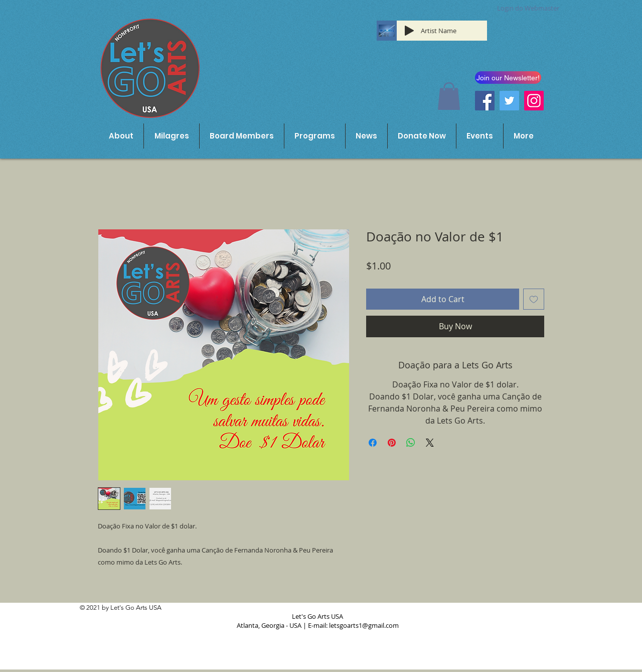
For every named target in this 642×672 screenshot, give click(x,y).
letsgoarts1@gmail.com (364, 625)
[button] (449, 96)
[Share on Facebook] (373, 443)
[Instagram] (534, 101)
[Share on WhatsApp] (411, 443)
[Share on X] (430, 443)
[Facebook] (485, 101)
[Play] (409, 31)
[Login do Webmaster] (528, 8)
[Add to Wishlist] (534, 299)
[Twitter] (509, 101)
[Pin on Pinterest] (392, 443)
